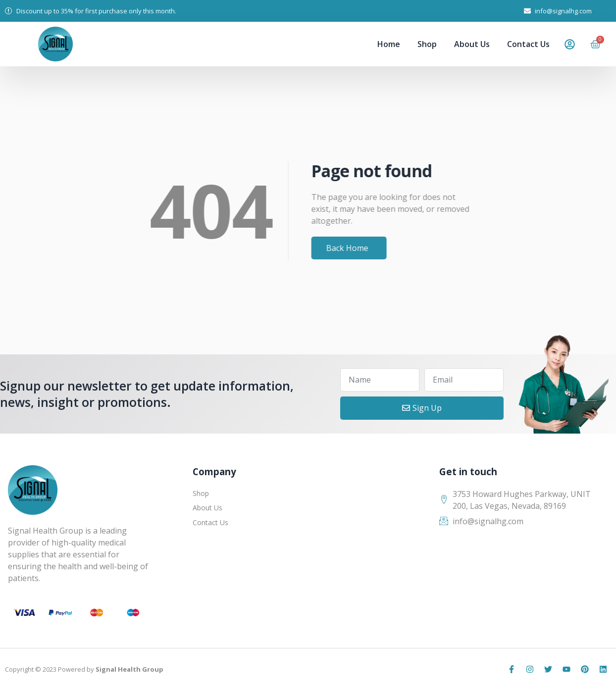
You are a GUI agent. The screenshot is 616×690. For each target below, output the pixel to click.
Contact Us (528, 44)
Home (389, 44)
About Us (472, 44)
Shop (427, 44)
